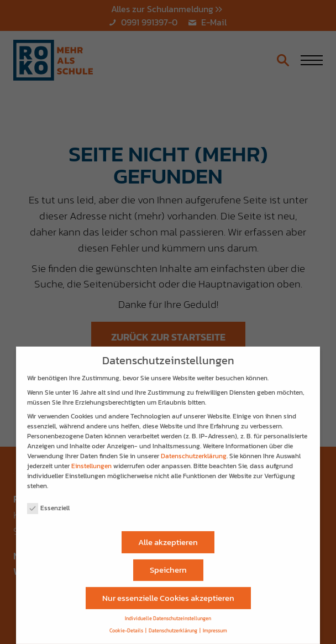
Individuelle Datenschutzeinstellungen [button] (168, 614)
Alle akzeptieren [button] (168, 537)
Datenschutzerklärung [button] (173, 626)
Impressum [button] (215, 626)
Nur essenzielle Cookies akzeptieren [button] (168, 593)
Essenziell (48, 503)
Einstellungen (91, 461)
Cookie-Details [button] (126, 626)
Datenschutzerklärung (194, 451)
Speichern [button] (168, 565)
